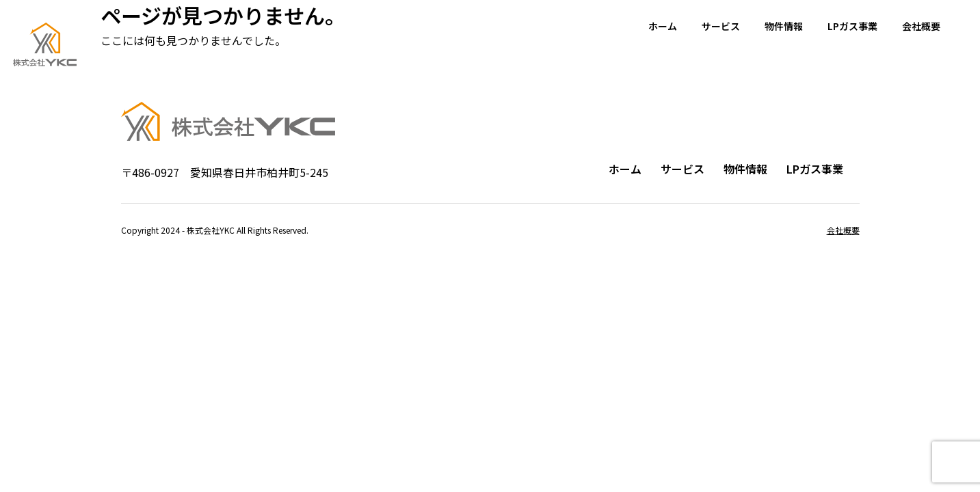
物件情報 (784, 26)
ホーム (663, 26)
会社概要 (921, 26)
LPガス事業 (852, 26)
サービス (721, 26)
